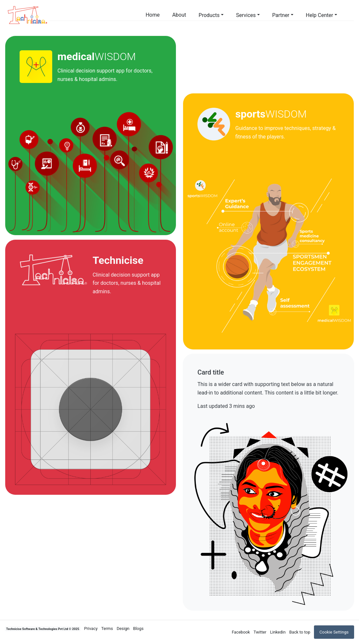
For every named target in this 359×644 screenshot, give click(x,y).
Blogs (138, 628)
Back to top (300, 632)
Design (123, 628)
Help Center (320, 15)
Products (209, 15)
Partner (281, 15)
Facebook (241, 632)
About (179, 15)
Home (153, 15)
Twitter (260, 632)
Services (246, 15)
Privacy (91, 628)
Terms (107, 628)
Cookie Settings (334, 632)
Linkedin (278, 632)
